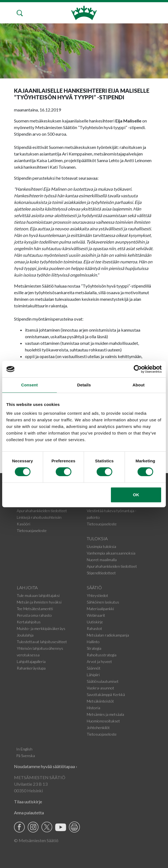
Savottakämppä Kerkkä (106, 694)
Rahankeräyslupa (31, 668)
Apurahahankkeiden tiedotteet (42, 511)
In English (24, 749)
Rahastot (94, 628)
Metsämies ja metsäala (105, 714)
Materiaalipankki (100, 609)
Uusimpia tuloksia (101, 546)
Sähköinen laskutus (103, 602)
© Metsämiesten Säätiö (36, 840)
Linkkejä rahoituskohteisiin (39, 517)
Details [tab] (84, 385)
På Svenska (26, 756)
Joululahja (25, 635)
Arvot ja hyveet (99, 661)
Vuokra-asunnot (100, 688)
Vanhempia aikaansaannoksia (111, 553)
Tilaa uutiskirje (28, 802)
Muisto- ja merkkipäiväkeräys (41, 628)
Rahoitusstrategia (102, 655)
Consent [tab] (30, 385)
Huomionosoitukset (103, 721)
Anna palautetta (29, 813)
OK (136, 495)
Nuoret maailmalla (102, 560)
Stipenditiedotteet (101, 573)
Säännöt (94, 668)
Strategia (94, 648)
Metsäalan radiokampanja (108, 635)
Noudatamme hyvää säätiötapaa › (46, 766)
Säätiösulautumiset (103, 681)
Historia (93, 708)
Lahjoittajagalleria (31, 661)
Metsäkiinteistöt (100, 701)
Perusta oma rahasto (34, 615)
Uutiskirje (95, 622)
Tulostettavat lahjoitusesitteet (42, 642)
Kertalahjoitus (29, 622)
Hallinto (93, 642)
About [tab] (139, 385)
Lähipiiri (93, 675)
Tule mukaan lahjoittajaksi (38, 595)
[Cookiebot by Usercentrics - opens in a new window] (138, 369)
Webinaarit (96, 615)
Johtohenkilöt (98, 728)
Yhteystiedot (97, 595)
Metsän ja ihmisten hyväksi (39, 602)
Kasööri (23, 524)
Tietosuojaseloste (32, 530)
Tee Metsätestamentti (35, 609)
